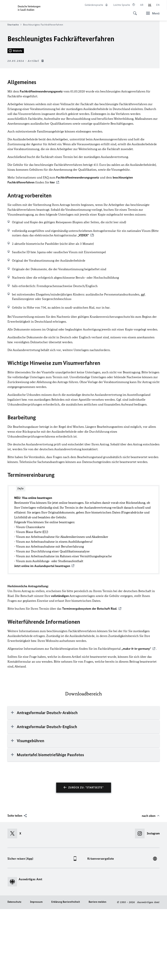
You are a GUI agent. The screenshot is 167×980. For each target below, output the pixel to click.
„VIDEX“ (83, 307)
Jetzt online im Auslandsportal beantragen (42, 637)
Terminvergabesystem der (90, 680)
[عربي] (142, 5)
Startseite (14, 25)
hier (52, 254)
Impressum (36, 973)
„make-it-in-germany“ (136, 720)
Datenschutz (14, 973)
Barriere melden (97, 973)
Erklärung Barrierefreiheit (66, 973)
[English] (158, 5)
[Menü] (152, 13)
